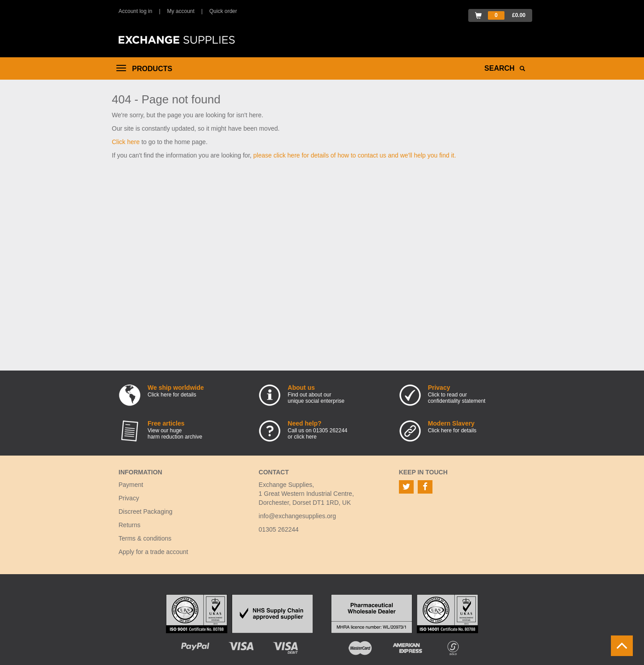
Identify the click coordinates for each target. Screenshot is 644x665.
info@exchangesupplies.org (297, 516)
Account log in (135, 11)
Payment (131, 485)
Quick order (223, 11)
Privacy (129, 498)
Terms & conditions (145, 538)
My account (181, 11)
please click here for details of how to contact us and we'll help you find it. (354, 155)
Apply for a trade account (153, 552)
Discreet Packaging (146, 512)
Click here (126, 142)
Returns (129, 525)
